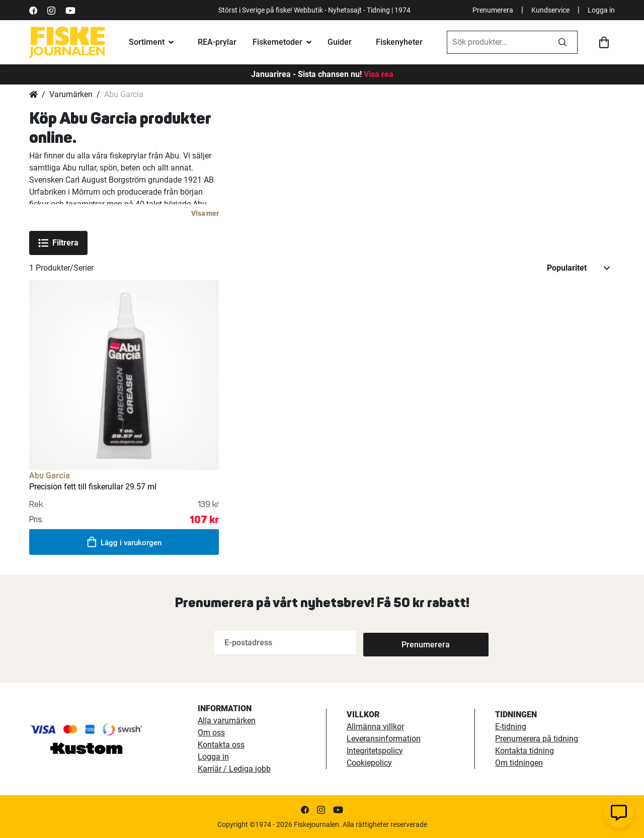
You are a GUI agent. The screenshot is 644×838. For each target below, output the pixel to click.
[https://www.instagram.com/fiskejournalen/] (51, 10)
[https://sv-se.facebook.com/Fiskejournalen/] (33, 10)
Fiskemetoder (277, 42)
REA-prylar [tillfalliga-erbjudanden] (217, 42)
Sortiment (147, 42)
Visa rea (379, 74)
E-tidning (511, 727)
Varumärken (71, 94)
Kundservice (550, 10)
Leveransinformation (384, 739)
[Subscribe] (396, 643)
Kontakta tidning (525, 751)
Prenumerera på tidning (537, 739)
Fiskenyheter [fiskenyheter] (399, 42)
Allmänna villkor (375, 727)
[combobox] (498, 42)
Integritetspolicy (375, 751)
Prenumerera (493, 10)
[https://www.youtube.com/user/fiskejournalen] (70, 10)
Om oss (211, 733)
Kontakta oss (221, 745)
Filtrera (58, 243)
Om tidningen (519, 763)
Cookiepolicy (369, 763)
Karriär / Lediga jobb (234, 769)
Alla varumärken (227, 721)
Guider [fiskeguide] (340, 42)
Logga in (601, 10)
